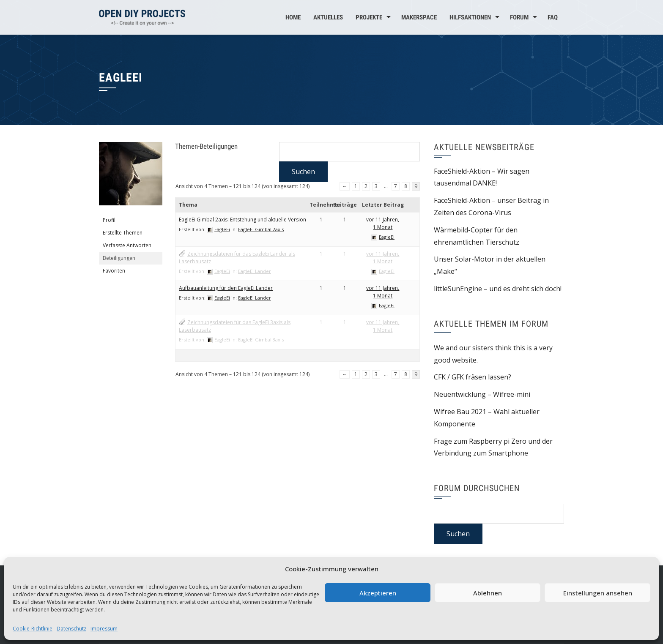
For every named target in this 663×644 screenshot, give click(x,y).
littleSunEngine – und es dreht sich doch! (498, 289)
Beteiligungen (119, 258)
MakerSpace (419, 17)
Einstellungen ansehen (598, 593)
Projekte (369, 17)
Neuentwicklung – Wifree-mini (482, 394)
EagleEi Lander (255, 271)
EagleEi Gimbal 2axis (261, 229)
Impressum (104, 629)
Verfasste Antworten (127, 245)
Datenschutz (71, 629)
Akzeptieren (378, 593)
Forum (519, 17)
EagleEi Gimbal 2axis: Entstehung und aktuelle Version (242, 220)
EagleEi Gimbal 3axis (261, 340)
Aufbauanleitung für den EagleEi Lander (226, 288)
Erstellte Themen (123, 233)
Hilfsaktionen (470, 17)
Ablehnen (488, 593)
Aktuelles (328, 17)
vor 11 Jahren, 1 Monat (383, 223)
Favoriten (114, 271)
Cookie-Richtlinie (33, 629)
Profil (109, 220)
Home (293, 17)
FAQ (553, 17)
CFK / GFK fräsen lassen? (473, 377)
